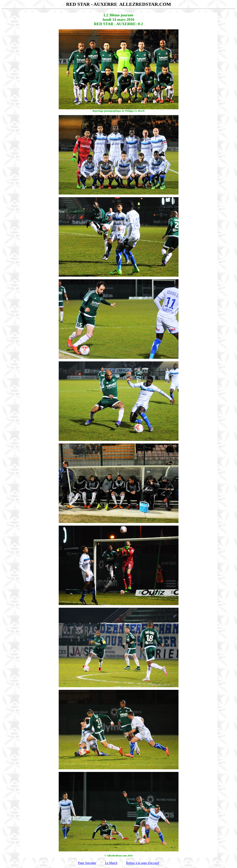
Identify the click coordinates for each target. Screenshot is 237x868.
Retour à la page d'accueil (143, 863)
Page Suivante (87, 863)
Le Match (111, 863)
